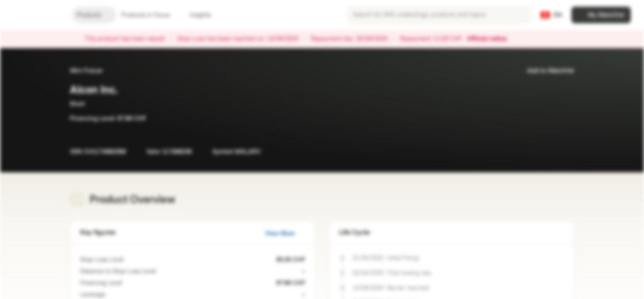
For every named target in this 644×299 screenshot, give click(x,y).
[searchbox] (439, 15)
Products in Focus (150, 15)
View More (285, 234)
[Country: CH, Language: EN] (551, 15)
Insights (205, 15)
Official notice (491, 39)
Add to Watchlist (545, 71)
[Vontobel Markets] (36, 15)
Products (94, 15)
